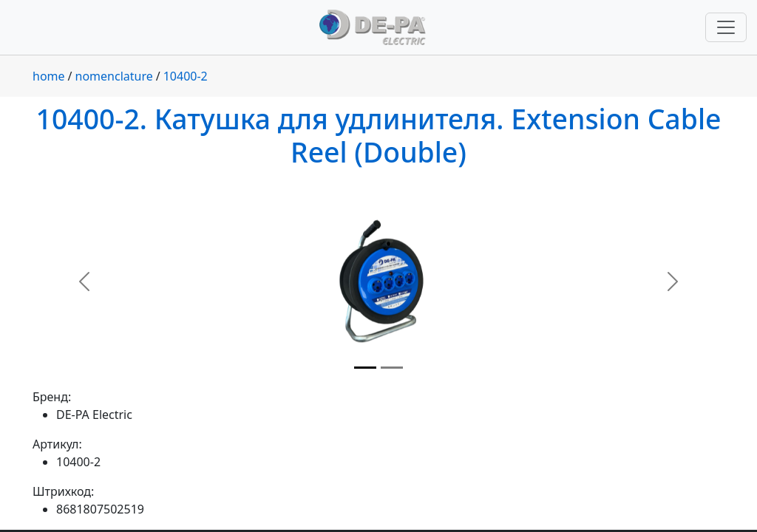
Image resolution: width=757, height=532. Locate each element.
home (49, 76)
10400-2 (186, 76)
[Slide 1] (365, 368)
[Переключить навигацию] (726, 27)
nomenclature (114, 76)
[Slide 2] (392, 368)
